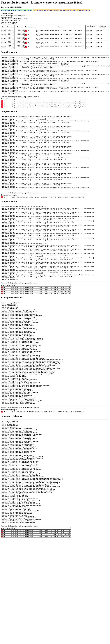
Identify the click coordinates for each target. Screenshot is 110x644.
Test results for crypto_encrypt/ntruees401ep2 (76, 10)
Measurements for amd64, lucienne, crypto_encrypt (17, 10)
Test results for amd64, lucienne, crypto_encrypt (47, 10)
